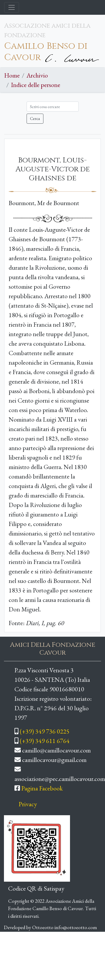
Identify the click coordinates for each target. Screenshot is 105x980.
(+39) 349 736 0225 (45, 731)
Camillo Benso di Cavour (46, 52)
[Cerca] (53, 107)
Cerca (35, 119)
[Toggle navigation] (12, 7)
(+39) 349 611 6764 (45, 741)
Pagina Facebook (42, 788)
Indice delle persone (36, 85)
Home (12, 75)
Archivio (37, 75)
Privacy (28, 804)
